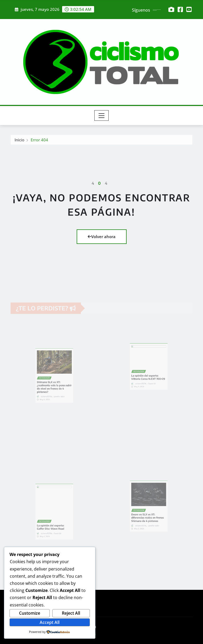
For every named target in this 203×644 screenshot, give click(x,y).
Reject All (71, 613)
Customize (30, 613)
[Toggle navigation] (102, 115)
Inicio (19, 142)
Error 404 (39, 142)
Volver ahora (102, 237)
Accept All (50, 622)
